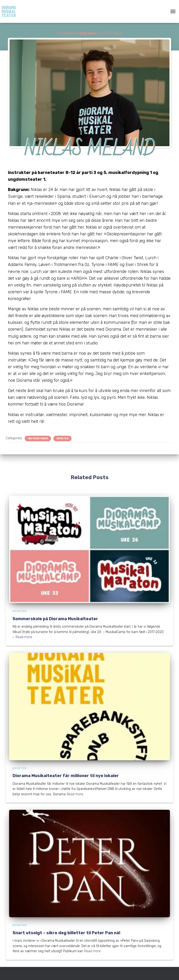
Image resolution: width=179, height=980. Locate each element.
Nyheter (62, 439)
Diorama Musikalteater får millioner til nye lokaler (66, 776)
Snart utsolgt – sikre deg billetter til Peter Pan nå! (66, 933)
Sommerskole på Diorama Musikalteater (55, 619)
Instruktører (38, 439)
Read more (24, 637)
